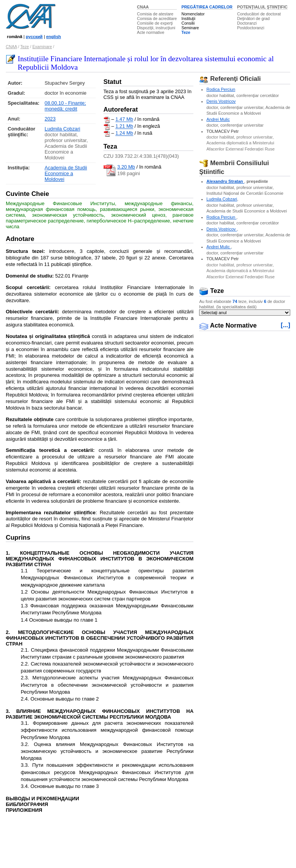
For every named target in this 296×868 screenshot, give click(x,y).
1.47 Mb (124, 120)
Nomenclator (193, 14)
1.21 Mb (124, 126)
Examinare (42, 47)
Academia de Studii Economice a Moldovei (66, 173)
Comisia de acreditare (157, 18)
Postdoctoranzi (251, 28)
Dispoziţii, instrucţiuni (156, 28)
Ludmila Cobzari (62, 129)
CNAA (143, 7)
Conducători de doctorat (259, 14)
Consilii (188, 23)
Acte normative (150, 32)
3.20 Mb (126, 167)
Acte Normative (228, 325)
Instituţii (188, 18)
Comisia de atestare (155, 14)
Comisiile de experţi (155, 23)
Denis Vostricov (221, 101)
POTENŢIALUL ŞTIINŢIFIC (262, 7)
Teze (186, 32)
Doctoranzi (247, 23)
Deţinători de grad (254, 18)
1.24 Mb (124, 133)
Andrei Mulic (218, 119)
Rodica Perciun (221, 89)
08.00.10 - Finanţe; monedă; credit (65, 106)
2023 (50, 119)
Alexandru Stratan (225, 181)
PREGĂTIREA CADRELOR (207, 7)
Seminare (190, 28)
